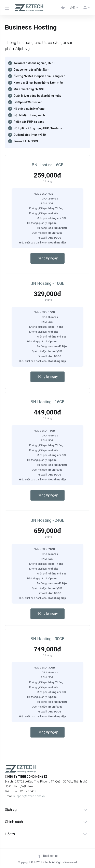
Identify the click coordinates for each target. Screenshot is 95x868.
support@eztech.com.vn (29, 796)
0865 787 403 (27, 791)
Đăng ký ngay (48, 258)
